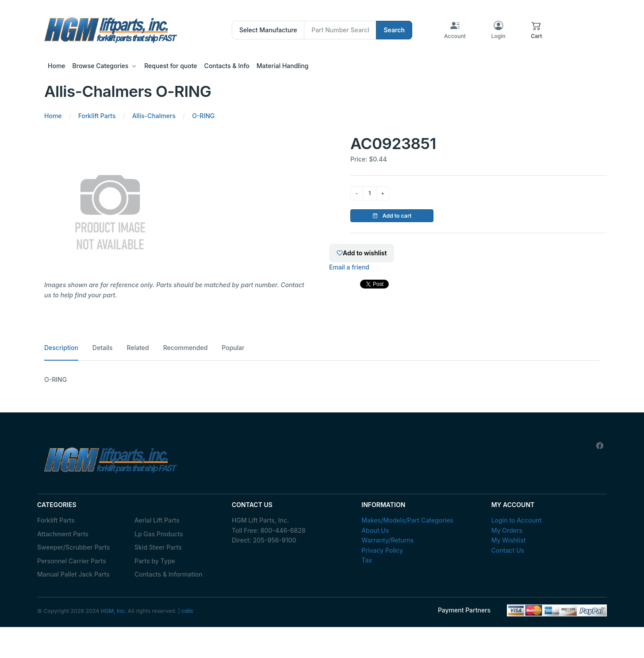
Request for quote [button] (171, 66)
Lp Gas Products (159, 534)
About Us (375, 530)
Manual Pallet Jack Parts (73, 574)
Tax (367, 560)
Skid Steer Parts (158, 547)
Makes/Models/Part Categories (407, 520)
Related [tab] (138, 348)
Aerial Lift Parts (157, 520)
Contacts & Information (169, 574)
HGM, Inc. (114, 611)
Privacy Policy (382, 550)
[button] (536, 30)
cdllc (188, 611)
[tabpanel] (322, 380)
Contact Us (508, 550)
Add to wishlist (362, 253)
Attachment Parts (63, 534)
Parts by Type (155, 561)
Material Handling (282, 66)
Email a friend (349, 267)
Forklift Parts (56, 520)
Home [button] (57, 66)
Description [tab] (61, 348)
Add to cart (392, 216)
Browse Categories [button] (101, 66)
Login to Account (517, 520)
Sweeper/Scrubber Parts (73, 547)
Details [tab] (103, 348)
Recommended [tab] (186, 348)
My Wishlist (509, 540)
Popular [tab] (233, 348)
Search (394, 30)
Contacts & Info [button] (227, 66)
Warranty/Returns (387, 540)
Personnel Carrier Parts (72, 561)
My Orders (507, 530)
